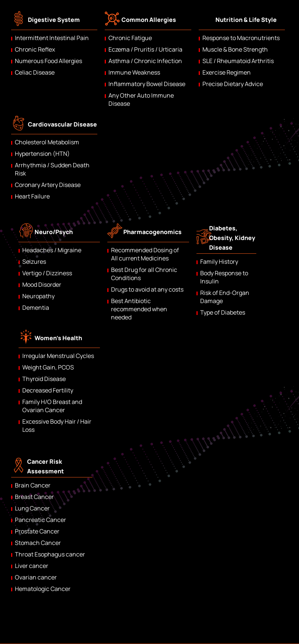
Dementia (36, 308)
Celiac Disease (35, 72)
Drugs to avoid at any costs (147, 289)
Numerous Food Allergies (48, 61)
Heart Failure (32, 196)
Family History (219, 262)
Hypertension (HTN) (42, 154)
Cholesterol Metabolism (47, 142)
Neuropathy (38, 296)
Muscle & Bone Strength (235, 49)
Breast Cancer (34, 497)
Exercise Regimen (227, 72)
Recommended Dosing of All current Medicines (145, 254)
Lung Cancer (32, 508)
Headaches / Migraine (52, 250)
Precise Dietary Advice (233, 84)
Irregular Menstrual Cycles (58, 356)
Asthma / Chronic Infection (145, 61)
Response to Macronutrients (241, 38)
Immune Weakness (134, 72)
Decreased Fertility (48, 390)
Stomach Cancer (38, 543)
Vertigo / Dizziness (47, 273)
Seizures (34, 262)
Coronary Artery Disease (48, 185)
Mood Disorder (42, 285)
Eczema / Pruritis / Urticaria (145, 49)
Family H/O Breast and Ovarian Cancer (52, 406)
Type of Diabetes (223, 312)
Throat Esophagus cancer (50, 554)
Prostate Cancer (37, 531)
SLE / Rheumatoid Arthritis (238, 61)
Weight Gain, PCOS (48, 367)
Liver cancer (32, 566)
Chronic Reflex (35, 49)
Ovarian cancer (36, 577)
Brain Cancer (33, 485)
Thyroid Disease (44, 379)
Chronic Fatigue (130, 38)
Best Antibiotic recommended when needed (139, 309)
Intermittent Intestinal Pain (52, 38)
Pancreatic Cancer (40, 520)
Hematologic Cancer (43, 589)
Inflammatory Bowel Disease (147, 84)
